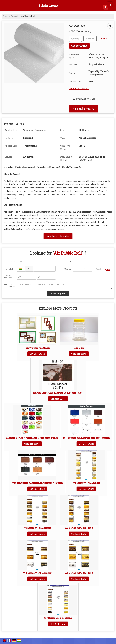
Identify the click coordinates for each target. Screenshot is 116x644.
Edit (104, 39)
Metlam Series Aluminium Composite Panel (32, 438)
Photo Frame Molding (37, 348)
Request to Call (84, 99)
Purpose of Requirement (10, 277)
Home (6, 16)
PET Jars (79, 348)
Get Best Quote (37, 354)
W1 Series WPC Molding (86, 483)
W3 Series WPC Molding (79, 528)
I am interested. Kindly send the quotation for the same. (64, 285)
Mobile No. (11, 269)
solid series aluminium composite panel (86, 438)
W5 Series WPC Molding (79, 573)
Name (13, 261)
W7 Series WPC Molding (58, 618)
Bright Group (48, 6)
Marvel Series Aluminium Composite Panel (58, 393)
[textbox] (90, 39)
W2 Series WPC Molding (37, 528)
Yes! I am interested (58, 236)
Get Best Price (79, 46)
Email (69, 261)
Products (15, 16)
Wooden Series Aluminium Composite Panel (37, 483)
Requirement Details (10, 285)
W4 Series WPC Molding (37, 573)
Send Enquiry (84, 109)
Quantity (68, 269)
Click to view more (79, 88)
